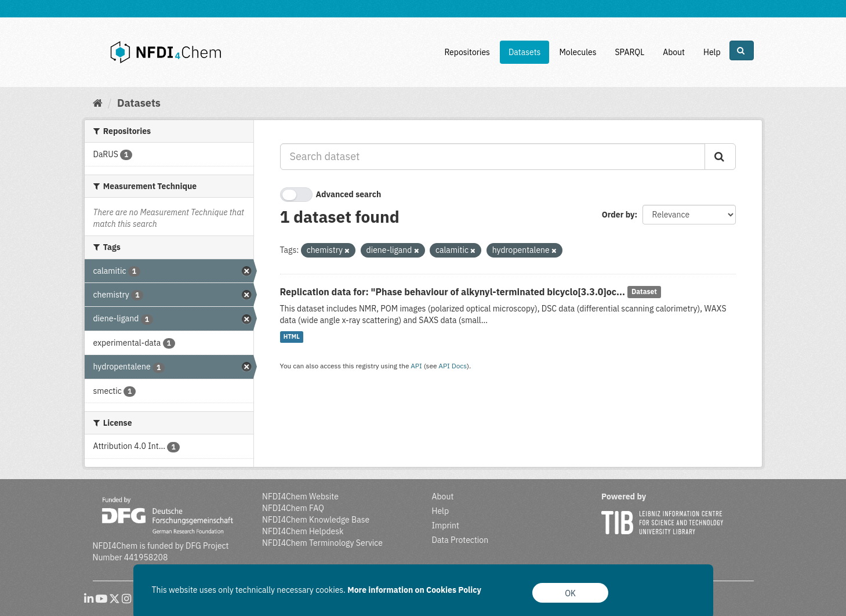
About (674, 52)
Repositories (467, 52)
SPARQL (629, 52)
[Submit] (720, 157)
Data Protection (460, 540)
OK (570, 593)
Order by (618, 215)
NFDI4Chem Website (300, 497)
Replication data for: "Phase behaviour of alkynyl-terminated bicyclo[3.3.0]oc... (453, 292)
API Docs (453, 366)
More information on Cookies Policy (414, 590)
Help (712, 52)
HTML (292, 337)
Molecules (578, 52)
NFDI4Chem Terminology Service (322, 543)
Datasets (525, 52)
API (416, 366)
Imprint (446, 526)
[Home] (98, 103)
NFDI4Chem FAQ (293, 508)
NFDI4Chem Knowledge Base (316, 520)
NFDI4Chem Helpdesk (303, 531)
